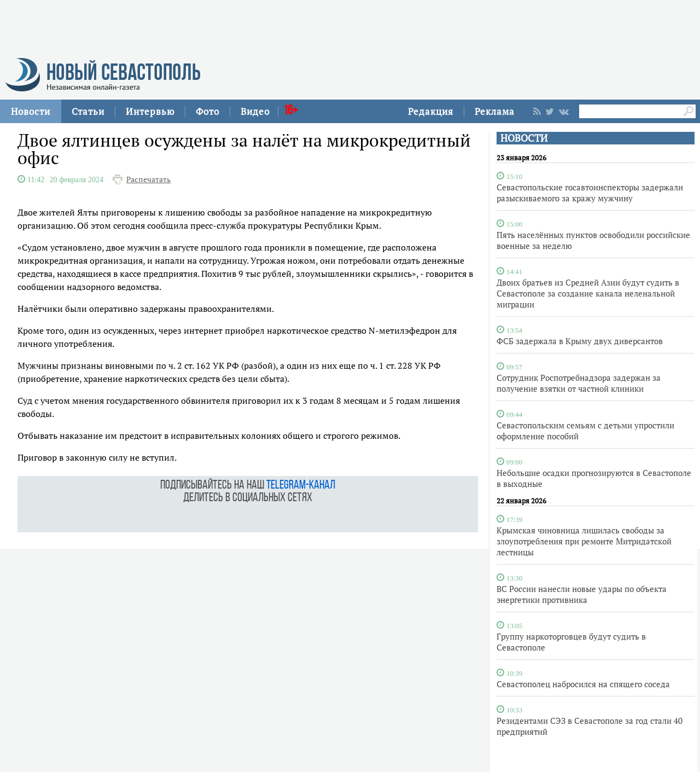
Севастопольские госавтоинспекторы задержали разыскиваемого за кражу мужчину (590, 193)
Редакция (431, 111)
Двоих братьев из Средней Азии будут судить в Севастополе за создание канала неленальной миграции (588, 293)
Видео (255, 111)
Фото (208, 111)
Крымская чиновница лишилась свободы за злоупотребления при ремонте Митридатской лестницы (584, 541)
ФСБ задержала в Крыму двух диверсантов (580, 341)
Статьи (88, 111)
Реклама (495, 111)
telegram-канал (301, 486)
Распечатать (148, 179)
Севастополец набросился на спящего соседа (583, 684)
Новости (31, 111)
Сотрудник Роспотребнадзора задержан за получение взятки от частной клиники (579, 383)
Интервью (150, 111)
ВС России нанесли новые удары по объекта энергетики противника (582, 594)
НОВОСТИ (524, 138)
